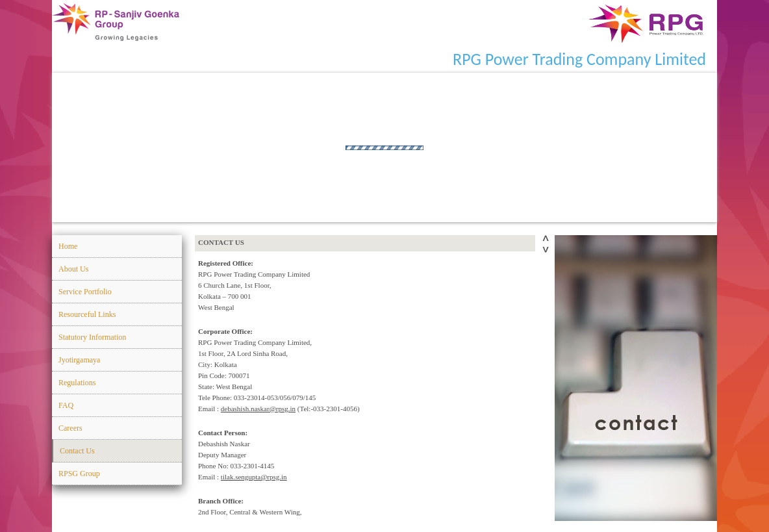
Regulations (77, 383)
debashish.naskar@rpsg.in (258, 409)
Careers (70, 428)
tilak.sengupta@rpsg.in (254, 477)
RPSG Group (79, 474)
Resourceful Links (87, 314)
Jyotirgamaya (79, 360)
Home (68, 246)
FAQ (66, 405)
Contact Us (77, 451)
